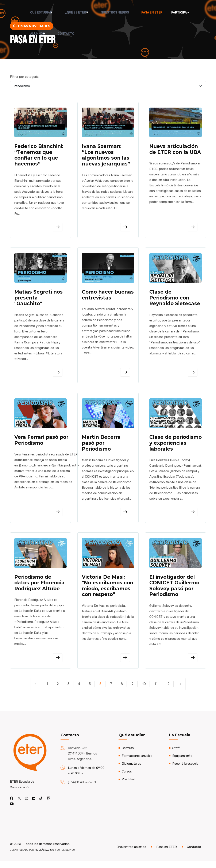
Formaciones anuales (137, 763)
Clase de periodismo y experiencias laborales (175, 447)
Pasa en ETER (136, 13)
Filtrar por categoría (24, 77)
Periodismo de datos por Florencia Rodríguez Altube (39, 589)
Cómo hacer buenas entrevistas (108, 297)
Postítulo (128, 786)
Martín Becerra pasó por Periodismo (101, 447)
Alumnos (186, 13)
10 (144, 691)
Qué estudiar (38, 13)
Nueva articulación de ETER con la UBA (175, 150)
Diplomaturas (131, 770)
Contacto (35, 38)
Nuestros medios (105, 13)
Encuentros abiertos (131, 854)
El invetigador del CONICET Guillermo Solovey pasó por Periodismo (174, 592)
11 (156, 691)
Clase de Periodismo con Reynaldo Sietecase (175, 300)
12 (168, 691)
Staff (176, 755)
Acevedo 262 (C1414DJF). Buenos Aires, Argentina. (82, 760)
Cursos (127, 778)
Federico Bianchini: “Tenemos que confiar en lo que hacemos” (39, 156)
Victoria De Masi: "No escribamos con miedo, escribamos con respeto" (108, 592)
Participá (162, 13)
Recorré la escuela (185, 770)
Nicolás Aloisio (44, 857)
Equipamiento (182, 763)
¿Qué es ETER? (70, 13)
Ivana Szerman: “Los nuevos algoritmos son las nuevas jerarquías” (106, 156)
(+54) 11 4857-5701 (82, 789)
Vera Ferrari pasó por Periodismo (41, 444)
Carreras (128, 755)
